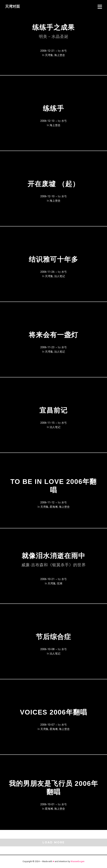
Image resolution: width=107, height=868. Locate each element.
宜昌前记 (53, 410)
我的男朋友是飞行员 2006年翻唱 (53, 788)
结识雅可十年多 (53, 259)
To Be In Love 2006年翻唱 (54, 486)
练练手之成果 (53, 31)
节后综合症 (53, 637)
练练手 (53, 108)
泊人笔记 (60, 276)
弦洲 (60, 583)
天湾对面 (12, 6)
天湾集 (49, 55)
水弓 (64, 51)
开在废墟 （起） (53, 184)
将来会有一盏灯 (53, 335)
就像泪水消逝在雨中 (54, 560)
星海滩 (54, 507)
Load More (54, 842)
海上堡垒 (60, 55)
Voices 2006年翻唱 (53, 712)
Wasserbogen (78, 861)
